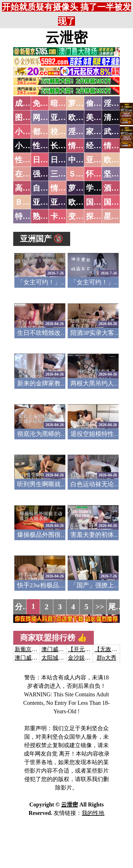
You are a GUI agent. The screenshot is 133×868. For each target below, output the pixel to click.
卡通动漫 (66, 216)
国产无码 (101, 202)
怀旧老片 (101, 174)
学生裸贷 (101, 188)
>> (100, 607)
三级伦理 (66, 174)
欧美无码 (83, 202)
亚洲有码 (66, 202)
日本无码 (48, 160)
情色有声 (66, 188)
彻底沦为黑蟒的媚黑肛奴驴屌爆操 (64, 434)
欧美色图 (83, 117)
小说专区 (30, 146)
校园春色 (66, 132)
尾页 (116, 607)
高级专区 (30, 188)
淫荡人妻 (83, 132)
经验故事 (101, 146)
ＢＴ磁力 (30, 202)
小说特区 (30, 132)
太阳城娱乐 (56, 658)
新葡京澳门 (29, 649)
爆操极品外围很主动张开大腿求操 (64, 535)
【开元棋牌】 (85, 649)
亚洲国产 (101, 160)
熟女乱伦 (48, 216)
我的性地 (93, 813)
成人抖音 (30, 103)
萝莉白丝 (83, 188)
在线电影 (30, 174)
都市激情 (48, 132)
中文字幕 (83, 160)
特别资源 (30, 216)
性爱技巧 (48, 146)
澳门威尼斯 (56, 649)
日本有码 (66, 160)
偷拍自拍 (101, 103)
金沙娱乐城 (82, 658)
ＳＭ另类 (83, 174)
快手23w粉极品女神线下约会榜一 (63, 585)
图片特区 (30, 117)
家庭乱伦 (101, 132)
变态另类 (83, 216)
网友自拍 (48, 117)
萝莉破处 (83, 103)
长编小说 (66, 146)
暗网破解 (66, 103)
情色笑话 (83, 146)
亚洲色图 (66, 117)
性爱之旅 (30, 160)
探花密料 (101, 216)
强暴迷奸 (48, 174)
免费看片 (48, 103)
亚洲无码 (48, 202)
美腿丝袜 (101, 117)
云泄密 (66, 38)
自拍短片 (48, 188)
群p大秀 (107, 658)
